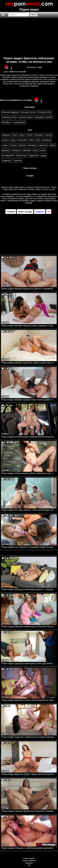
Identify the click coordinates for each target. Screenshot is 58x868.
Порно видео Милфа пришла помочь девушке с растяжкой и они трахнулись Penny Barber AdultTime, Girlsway (29, 326)
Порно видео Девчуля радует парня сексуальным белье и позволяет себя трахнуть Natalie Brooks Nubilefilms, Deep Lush (29, 774)
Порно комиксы (29, 861)
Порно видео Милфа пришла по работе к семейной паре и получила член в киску (29, 289)
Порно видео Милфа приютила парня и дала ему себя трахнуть (29, 363)
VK (29, 865)
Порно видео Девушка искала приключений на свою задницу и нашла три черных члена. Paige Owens (29, 700)
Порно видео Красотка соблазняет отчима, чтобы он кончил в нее (29, 60)
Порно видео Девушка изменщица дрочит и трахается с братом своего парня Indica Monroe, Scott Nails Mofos (29, 589)
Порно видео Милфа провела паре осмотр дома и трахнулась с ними (29, 400)
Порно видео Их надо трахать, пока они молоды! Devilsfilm (29, 510)
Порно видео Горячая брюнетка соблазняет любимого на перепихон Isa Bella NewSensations (29, 811)
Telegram (29, 863)
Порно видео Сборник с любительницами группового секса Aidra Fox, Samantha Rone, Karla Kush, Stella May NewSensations (29, 848)
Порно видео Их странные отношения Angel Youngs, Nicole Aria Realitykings (29, 547)
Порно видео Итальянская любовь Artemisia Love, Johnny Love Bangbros (29, 473)
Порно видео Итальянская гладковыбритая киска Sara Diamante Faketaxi (29, 437)
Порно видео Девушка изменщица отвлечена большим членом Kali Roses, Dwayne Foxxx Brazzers (29, 626)
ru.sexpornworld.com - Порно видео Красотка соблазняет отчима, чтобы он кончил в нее (30, 188)
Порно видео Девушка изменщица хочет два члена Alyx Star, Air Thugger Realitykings (29, 663)
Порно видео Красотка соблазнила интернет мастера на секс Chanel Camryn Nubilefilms (29, 737)
